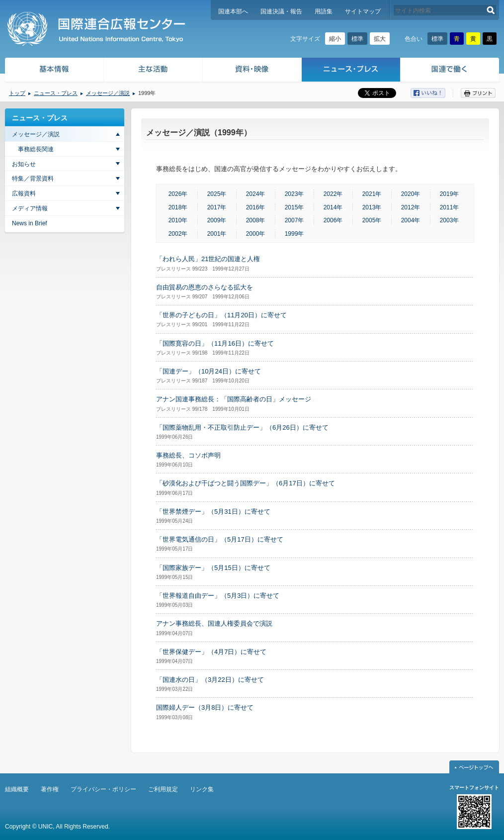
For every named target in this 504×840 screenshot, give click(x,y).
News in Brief (30, 223)
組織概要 (17, 789)
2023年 (294, 194)
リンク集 (202, 789)
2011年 (450, 207)
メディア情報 (30, 208)
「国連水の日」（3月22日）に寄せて (210, 680)
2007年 (294, 220)
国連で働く (451, 71)
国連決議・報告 (281, 11)
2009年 (217, 220)
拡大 (380, 39)
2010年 (178, 220)
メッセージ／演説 (108, 93)
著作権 (50, 789)
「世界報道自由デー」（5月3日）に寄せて (218, 596)
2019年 (450, 194)
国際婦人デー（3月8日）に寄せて (205, 707)
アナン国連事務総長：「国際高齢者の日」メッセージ (234, 399)
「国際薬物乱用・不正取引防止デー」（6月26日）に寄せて (242, 427)
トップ (17, 93)
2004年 (411, 220)
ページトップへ (474, 767)
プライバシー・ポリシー (103, 789)
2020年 (411, 194)
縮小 (335, 39)
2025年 (217, 194)
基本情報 (54, 71)
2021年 (372, 194)
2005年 (372, 220)
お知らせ (24, 164)
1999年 (294, 234)
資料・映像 (252, 71)
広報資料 (24, 193)
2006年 (333, 220)
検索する (491, 10)
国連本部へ (233, 11)
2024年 (256, 194)
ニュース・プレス (351, 71)
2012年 (411, 207)
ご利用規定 (163, 789)
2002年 (178, 234)
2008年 (256, 220)
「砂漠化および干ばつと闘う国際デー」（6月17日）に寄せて (246, 483)
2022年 (333, 194)
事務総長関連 (36, 149)
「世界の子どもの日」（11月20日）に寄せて (221, 315)
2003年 (450, 220)
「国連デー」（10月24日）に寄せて (209, 371)
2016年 (256, 207)
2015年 (294, 207)
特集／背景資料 (33, 179)
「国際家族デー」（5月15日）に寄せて (213, 568)
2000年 (256, 234)
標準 (357, 39)
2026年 (178, 194)
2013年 (372, 207)
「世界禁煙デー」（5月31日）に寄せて (213, 512)
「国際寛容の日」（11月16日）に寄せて (215, 343)
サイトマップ (363, 11)
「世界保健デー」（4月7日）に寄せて (211, 652)
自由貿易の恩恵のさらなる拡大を (205, 287)
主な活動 (153, 71)
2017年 (217, 207)
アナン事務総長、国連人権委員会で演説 (214, 623)
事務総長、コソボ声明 (188, 455)
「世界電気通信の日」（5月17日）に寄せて (220, 539)
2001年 (217, 234)
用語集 (324, 11)
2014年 (333, 207)
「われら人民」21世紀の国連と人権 (208, 259)
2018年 (178, 207)
